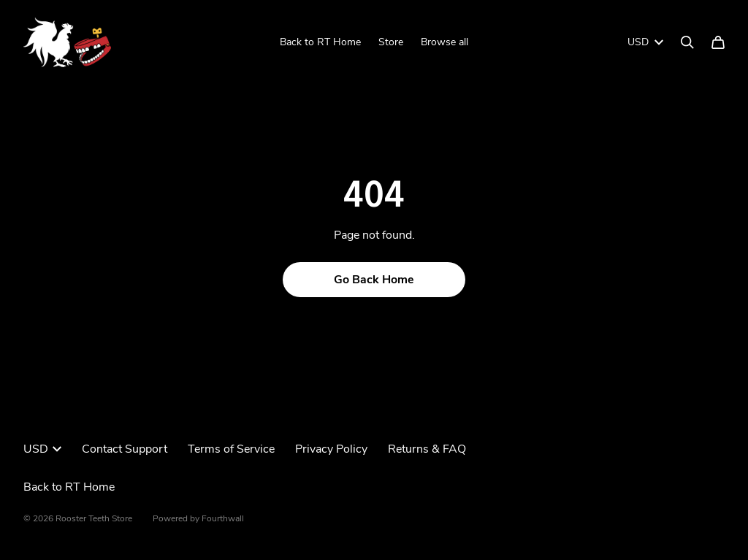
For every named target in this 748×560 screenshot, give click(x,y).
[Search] (687, 42)
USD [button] (42, 449)
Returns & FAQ (427, 449)
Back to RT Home (320, 42)
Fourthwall (223, 518)
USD (645, 42)
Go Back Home (374, 280)
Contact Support (125, 449)
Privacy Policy (331, 449)
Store (391, 42)
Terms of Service (231, 449)
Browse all (444, 42)
